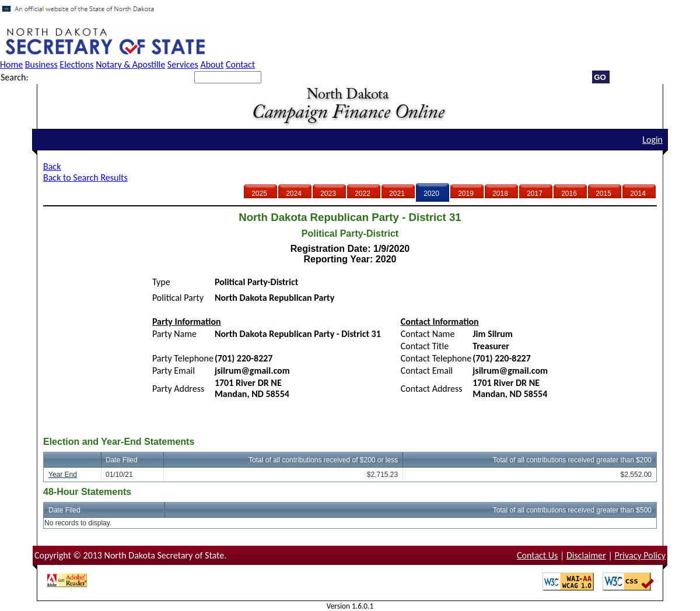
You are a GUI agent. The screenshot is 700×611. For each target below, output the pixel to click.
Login (652, 140)
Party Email (174, 371)
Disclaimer (586, 555)
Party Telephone (183, 358)
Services (183, 64)
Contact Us (537, 555)
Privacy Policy (640, 555)
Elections (76, 64)
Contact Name (428, 334)
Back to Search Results (85, 178)
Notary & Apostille (130, 64)
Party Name (174, 334)
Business (41, 64)
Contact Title (425, 346)
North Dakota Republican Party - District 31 (298, 334)
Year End (63, 475)
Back (52, 166)
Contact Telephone (436, 358)
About (212, 64)
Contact (240, 64)
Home (11, 64)
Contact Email (427, 371)
